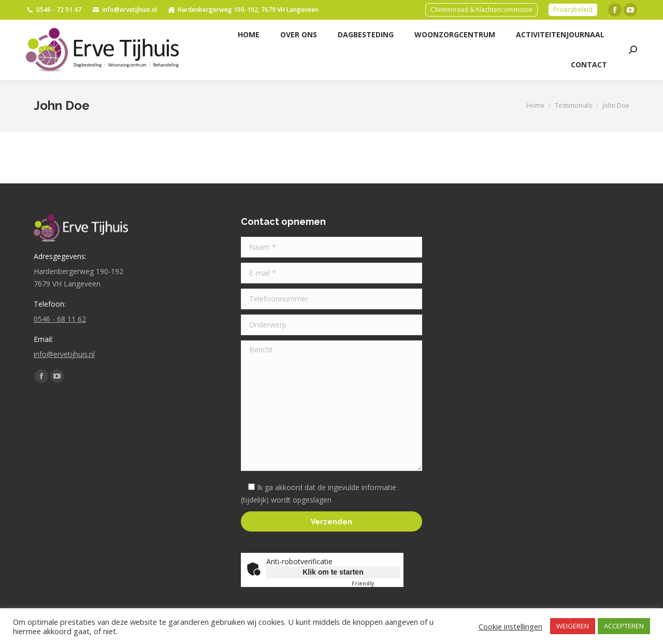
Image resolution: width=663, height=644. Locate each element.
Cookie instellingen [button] (510, 626)
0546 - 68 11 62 (60, 319)
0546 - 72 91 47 (54, 10)
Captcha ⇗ (376, 583)
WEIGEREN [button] (573, 626)
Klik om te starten (333, 572)
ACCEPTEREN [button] (624, 626)
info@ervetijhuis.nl (124, 10)
